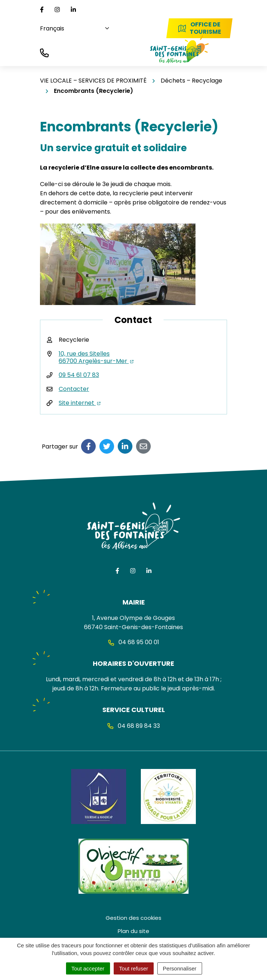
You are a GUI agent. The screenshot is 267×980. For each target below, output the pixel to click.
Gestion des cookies (133, 918)
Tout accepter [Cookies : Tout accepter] (88, 968)
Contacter (74, 389)
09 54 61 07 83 (79, 375)
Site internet (80, 403)
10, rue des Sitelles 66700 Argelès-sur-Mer (96, 357)
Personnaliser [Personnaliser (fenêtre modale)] (180, 968)
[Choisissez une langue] (72, 28)
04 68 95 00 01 (134, 642)
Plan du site (133, 931)
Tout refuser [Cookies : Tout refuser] (134, 968)
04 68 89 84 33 (134, 726)
